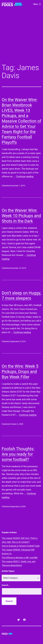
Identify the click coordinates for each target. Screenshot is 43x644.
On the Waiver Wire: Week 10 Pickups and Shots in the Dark (21, 216)
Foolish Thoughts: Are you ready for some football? (18, 454)
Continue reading (25, 176)
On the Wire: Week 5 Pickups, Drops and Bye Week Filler (20, 372)
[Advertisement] (21, 38)
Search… (6, 585)
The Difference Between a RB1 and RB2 (20, 558)
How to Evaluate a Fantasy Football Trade (21, 546)
